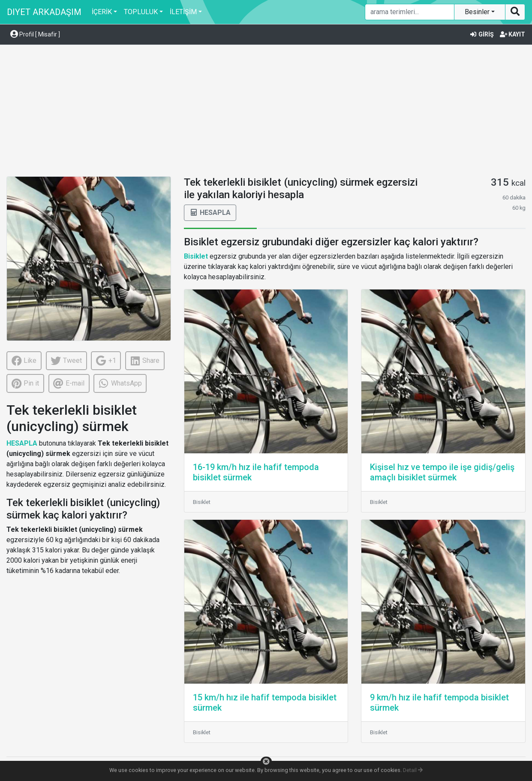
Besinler (478, 12)
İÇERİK (102, 12)
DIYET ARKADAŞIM (44, 12)
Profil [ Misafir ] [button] (35, 34)
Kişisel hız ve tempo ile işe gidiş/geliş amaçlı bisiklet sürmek (442, 472)
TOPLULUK (141, 12)
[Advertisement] (266, 112)
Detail (413, 770)
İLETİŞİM (183, 12)
